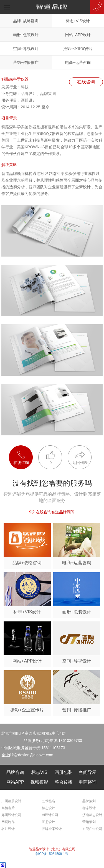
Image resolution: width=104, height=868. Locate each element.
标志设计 (49, 808)
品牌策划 (89, 801)
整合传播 (64, 782)
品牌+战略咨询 (26, 21)
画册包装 (64, 772)
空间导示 (88, 772)
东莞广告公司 (92, 829)
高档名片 (8, 808)
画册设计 (49, 822)
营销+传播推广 (26, 62)
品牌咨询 (15, 772)
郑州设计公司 (11, 815)
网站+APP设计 (78, 35)
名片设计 (8, 829)
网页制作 (8, 822)
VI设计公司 (50, 815)
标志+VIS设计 (78, 21)
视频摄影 (39, 782)
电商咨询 (88, 782)
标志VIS (39, 772)
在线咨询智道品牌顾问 (52, 512)
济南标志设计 (92, 815)
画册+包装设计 (26, 35)
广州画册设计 (11, 801)
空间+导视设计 (26, 49)
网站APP (15, 782)
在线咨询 (86, 82)
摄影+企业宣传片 (78, 49)
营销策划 (89, 822)
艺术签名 (49, 801)
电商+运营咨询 (78, 62)
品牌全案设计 (52, 829)
